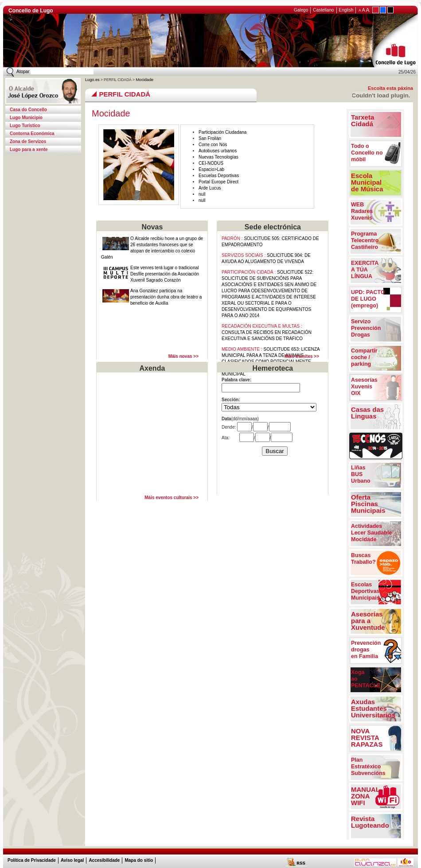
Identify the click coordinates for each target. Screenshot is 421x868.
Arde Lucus (210, 188)
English (346, 10)
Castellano (323, 10)
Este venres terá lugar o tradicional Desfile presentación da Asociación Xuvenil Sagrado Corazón (165, 274)
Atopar (23, 72)
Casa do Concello (28, 110)
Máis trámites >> (302, 356)
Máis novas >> (183, 356)
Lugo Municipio (26, 118)
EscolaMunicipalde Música (367, 182)
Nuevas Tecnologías (218, 157)
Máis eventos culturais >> (172, 498)
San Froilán (210, 138)
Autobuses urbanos (218, 151)
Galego (301, 10)
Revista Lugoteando (370, 822)
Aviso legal (72, 860)
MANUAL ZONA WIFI (365, 796)
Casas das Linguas (367, 413)
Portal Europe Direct (218, 182)
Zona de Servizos (28, 141)
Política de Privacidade (32, 860)
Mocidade (144, 80)
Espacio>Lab (211, 169)
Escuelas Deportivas (219, 176)
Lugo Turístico (25, 126)
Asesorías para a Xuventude (368, 621)
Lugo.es (92, 80)
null (202, 194)
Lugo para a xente (29, 149)
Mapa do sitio (139, 860)
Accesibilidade (104, 860)
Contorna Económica (32, 134)
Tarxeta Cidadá (363, 120)
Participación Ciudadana (222, 132)
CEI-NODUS (211, 163)
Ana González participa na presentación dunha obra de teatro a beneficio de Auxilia (166, 297)
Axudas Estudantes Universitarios (373, 708)
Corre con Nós (213, 145)
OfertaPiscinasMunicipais (368, 504)
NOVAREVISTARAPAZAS (367, 738)
